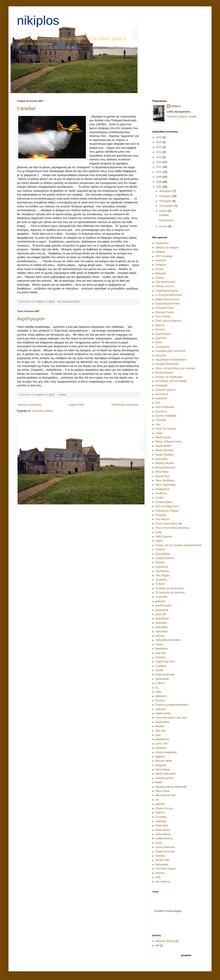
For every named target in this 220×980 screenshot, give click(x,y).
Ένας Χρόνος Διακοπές (169, 321)
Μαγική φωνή (163, 437)
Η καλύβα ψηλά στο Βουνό (170, 351)
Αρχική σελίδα (76, 405)
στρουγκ (160, 562)
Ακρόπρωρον (31, 319)
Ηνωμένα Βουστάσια (167, 364)
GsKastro (161, 709)
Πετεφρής (161, 515)
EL (157, 688)
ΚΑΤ (158, 403)
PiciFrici (160, 813)
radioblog (161, 821)
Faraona (160, 701)
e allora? (160, 683)
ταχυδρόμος (162, 571)
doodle (159, 670)
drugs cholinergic (165, 674)
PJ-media (161, 817)
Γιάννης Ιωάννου (165, 286)
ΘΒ (157, 946)
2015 (159, 147)
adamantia (161, 627)
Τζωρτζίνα (161, 580)
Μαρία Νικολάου (165, 450)
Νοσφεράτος (163, 489)
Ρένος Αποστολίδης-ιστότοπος (172, 528)
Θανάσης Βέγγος (165, 941)
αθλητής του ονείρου (167, 248)
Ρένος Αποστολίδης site (169, 524)
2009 (159, 177)
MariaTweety (163, 769)
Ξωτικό (159, 498)
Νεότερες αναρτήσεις (30, 405)
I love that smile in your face (171, 718)
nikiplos (38, 20)
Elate (158, 692)
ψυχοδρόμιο (162, 618)
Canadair (26, 108)
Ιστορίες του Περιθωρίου (169, 377)
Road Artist (162, 826)
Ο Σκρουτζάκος (164, 502)
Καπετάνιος (162, 394)
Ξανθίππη (161, 493)
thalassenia (162, 864)
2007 (159, 187)
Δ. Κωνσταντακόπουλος (169, 295)
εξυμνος (160, 325)
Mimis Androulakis (166, 774)
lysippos (160, 757)
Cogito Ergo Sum (165, 662)
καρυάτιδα (161, 398)
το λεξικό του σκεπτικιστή (170, 588)
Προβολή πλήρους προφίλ (182, 117)
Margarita (161, 765)
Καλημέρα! (162, 385)
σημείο (159, 541)
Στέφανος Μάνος (165, 558)
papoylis (160, 804)
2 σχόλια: (63, 395)
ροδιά (159, 532)
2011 (159, 167)
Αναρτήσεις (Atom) (42, 411)
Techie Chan (163, 860)
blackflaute (162, 649)
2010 (159, 172)
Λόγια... (160, 433)
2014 (159, 152)
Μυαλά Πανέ (163, 476)
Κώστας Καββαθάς (166, 416)
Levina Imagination (166, 752)
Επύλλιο (160, 329)
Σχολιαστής (162, 567)
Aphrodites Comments (168, 640)
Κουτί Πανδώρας (165, 407)
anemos (160, 636)
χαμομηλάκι (162, 610)
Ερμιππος (161, 338)
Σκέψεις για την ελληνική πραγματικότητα (178, 545)
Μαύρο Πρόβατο (165, 455)
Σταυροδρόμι (163, 554)
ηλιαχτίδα (161, 355)
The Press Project (166, 869)
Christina (160, 657)
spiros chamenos (165, 847)
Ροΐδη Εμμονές (164, 537)
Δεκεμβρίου (166, 191)
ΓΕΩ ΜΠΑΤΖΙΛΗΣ (166, 282)
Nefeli (159, 782)
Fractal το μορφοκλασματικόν (172, 705)
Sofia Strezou (163, 834)
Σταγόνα (160, 549)
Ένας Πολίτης (163, 317)
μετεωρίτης (162, 459)
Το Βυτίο (160, 584)
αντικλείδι (161, 260)
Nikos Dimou (163, 791)
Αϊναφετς (160, 252)
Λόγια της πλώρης (166, 429)
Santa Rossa (163, 830)
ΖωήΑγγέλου (163, 347)
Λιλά (158, 424)
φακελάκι (161, 601)
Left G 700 (161, 744)
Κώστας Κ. (162, 412)
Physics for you (164, 808)
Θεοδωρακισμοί (164, 373)
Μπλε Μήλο (162, 472)
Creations (161, 666)
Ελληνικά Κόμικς (165, 308)
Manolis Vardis (164, 761)
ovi (157, 800)
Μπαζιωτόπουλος (165, 468)
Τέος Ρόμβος (163, 575)
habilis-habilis (163, 713)
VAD (158, 877)
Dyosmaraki (162, 679)
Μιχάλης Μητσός (165, 463)
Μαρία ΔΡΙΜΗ (163, 446)
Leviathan (161, 748)
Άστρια (159, 269)
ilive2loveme (162, 722)
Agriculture (162, 632)
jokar (158, 735)
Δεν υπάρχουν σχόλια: (69, 301)
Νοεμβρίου (166, 196)
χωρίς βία (161, 614)
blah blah (161, 653)
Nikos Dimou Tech (166, 795)
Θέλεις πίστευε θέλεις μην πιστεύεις (175, 368)
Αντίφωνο (161, 265)
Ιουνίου (164, 226)
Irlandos (160, 726)
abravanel (161, 623)
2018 (159, 137)
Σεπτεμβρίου (167, 206)
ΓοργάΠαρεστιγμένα (167, 291)
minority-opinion (164, 778)
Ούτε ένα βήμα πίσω (167, 506)
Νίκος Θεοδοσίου (165, 480)
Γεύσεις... (161, 278)
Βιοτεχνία (161, 273)
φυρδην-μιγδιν (163, 606)
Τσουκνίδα (161, 597)
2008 (159, 182)
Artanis (159, 644)
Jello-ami (161, 731)
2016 (159, 142)
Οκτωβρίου (166, 201)
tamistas (160, 856)
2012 (159, 162)
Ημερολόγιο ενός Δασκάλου (171, 360)
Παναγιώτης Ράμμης (167, 511)
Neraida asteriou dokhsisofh (171, 787)
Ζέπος (159, 342)
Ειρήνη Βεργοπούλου (167, 304)
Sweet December (165, 852)
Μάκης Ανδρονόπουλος (169, 442)
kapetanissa (162, 739)
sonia (159, 843)
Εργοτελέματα (163, 334)
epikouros (161, 696)
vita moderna (163, 882)
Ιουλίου (164, 211)
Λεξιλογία (161, 420)
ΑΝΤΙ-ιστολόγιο (164, 256)
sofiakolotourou (164, 838)
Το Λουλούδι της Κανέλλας (170, 593)
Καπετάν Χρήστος (166, 390)
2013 (159, 157)
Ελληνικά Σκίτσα (165, 312)
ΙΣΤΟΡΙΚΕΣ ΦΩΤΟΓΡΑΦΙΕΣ (171, 381)
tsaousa (160, 873)
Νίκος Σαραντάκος (166, 485)
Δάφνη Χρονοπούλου (167, 299)
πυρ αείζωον (163, 519)
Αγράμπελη (162, 243)
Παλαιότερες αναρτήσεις (125, 405)
